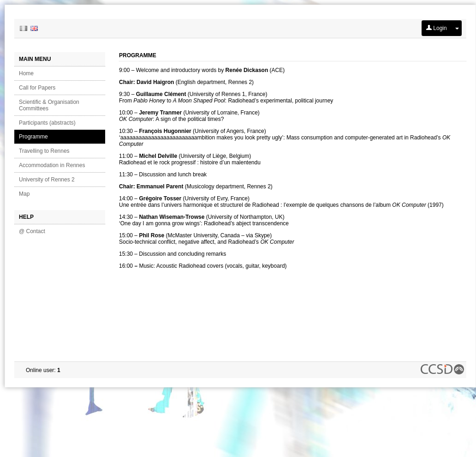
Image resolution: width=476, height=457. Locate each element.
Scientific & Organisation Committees (49, 105)
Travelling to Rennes (44, 151)
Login (437, 28)
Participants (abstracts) (47, 123)
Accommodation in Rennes (52, 165)
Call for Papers (37, 88)
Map (24, 194)
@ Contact (32, 231)
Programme (33, 137)
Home (26, 73)
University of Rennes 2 (47, 180)
